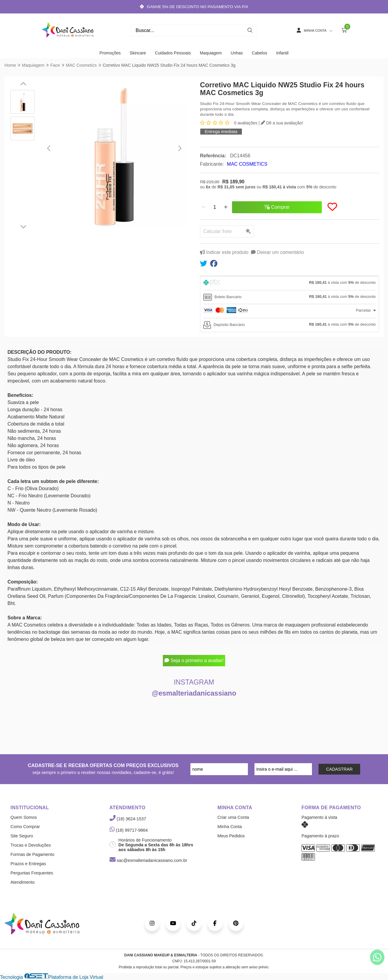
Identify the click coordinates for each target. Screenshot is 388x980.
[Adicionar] (226, 207)
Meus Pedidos (231, 836)
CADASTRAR (339, 769)
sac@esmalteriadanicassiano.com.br (148, 860)
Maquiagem (211, 53)
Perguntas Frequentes (32, 873)
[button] (49, 148)
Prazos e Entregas (28, 864)
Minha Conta (230, 827)
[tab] (290, 283)
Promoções (110, 53)
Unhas (237, 53)
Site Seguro (22, 836)
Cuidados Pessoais (173, 53)
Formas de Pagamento (32, 854)
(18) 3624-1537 (128, 819)
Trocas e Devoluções (31, 845)
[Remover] (204, 207)
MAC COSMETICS (247, 164)
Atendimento (23, 882)
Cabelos (259, 53)
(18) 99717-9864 (129, 830)
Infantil (282, 53)
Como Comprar (25, 827)
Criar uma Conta (233, 817)
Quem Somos (24, 817)
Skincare (138, 53)
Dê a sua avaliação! (282, 123)
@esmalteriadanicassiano (194, 693)
